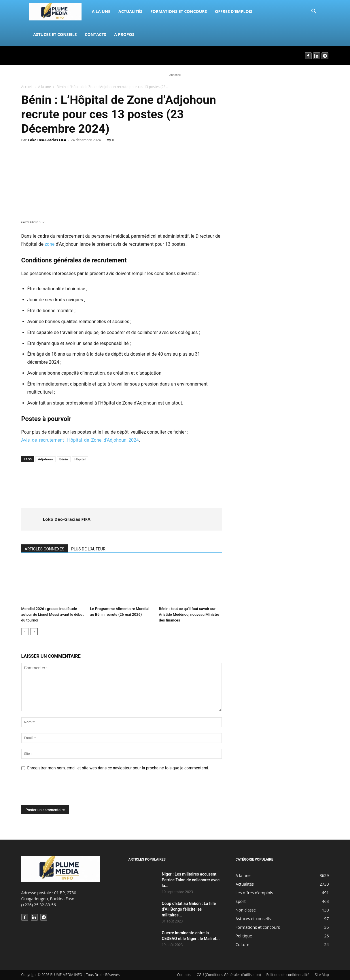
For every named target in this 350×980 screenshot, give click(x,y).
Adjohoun (46, 459)
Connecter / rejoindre (41, 55)
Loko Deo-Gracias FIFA (47, 140)
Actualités (130, 11)
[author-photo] (33, 519)
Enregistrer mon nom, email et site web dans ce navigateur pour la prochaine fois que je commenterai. (118, 768)
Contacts (95, 34)
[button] (314, 12)
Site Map (322, 975)
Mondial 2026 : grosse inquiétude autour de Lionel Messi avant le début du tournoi (53, 614)
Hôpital (80, 459)
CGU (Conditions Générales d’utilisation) (229, 975)
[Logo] (58, 12)
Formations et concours (179, 11)
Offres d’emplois (234, 11)
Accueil (27, 87)
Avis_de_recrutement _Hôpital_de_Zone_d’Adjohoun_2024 (80, 440)
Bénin (64, 459)
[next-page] (34, 632)
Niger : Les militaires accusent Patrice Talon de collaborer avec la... (191, 880)
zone (50, 244)
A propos (124, 34)
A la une (101, 11)
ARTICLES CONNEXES (45, 549)
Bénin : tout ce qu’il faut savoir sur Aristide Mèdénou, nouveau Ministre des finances (189, 614)
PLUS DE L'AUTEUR (88, 549)
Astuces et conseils (55, 34)
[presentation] (65, 791)
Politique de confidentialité (288, 975)
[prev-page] (25, 632)
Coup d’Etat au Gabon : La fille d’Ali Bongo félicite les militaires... (189, 909)
